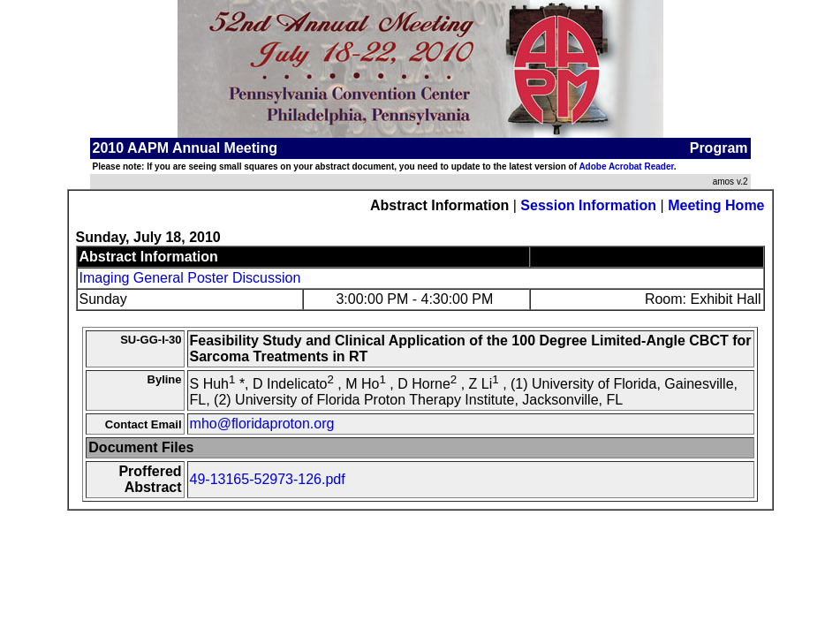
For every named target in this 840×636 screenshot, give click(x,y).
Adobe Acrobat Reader (626, 167)
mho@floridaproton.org (262, 424)
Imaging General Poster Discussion (190, 278)
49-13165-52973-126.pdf (268, 479)
